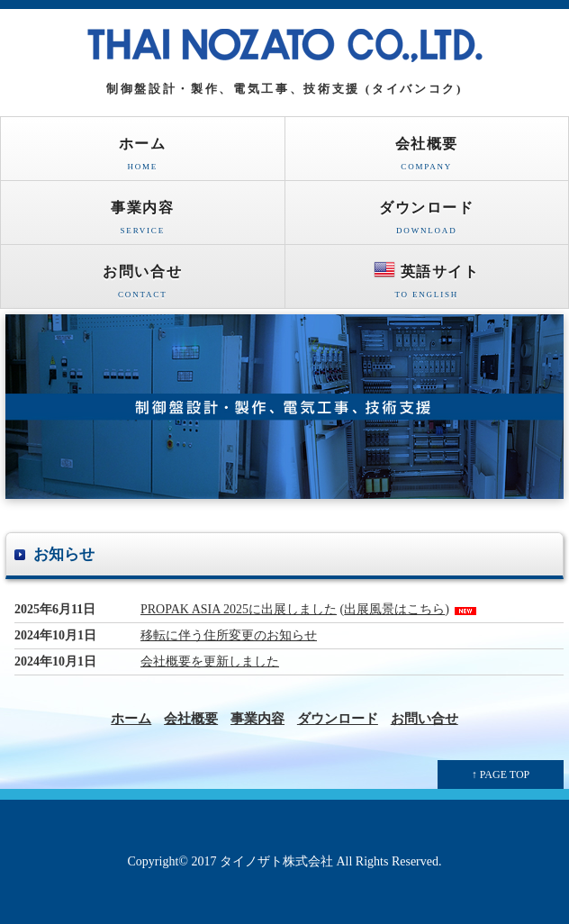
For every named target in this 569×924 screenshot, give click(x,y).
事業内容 (143, 222)
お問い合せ (143, 286)
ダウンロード (427, 222)
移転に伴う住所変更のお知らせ (229, 635)
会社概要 (427, 158)
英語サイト (427, 283)
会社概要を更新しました (210, 661)
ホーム (143, 158)
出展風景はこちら (394, 609)
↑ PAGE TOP (501, 775)
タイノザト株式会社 (276, 861)
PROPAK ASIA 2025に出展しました (239, 609)
